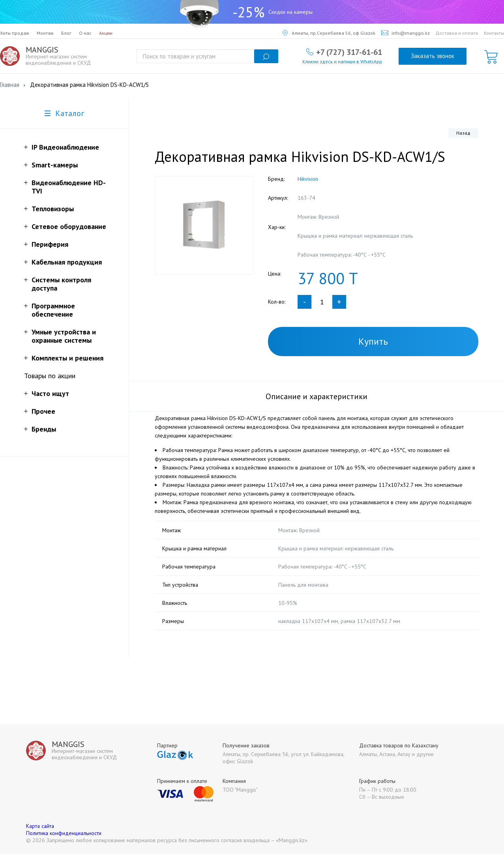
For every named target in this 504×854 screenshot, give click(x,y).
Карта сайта (40, 826)
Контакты (494, 33)
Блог (66, 33)
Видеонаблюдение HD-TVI (69, 187)
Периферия (50, 244)
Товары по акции (50, 376)
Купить (373, 341)
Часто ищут (50, 393)
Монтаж (45, 33)
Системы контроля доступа (61, 284)
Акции (106, 33)
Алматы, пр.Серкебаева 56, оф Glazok (329, 33)
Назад (463, 133)
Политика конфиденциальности (64, 833)
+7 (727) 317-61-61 (349, 52)
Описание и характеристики (317, 396)
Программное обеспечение (53, 310)
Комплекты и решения (67, 358)
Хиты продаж (15, 33)
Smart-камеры (55, 165)
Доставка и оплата (457, 33)
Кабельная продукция (67, 262)
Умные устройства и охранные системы (64, 336)
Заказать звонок (433, 56)
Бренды (44, 429)
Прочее (43, 411)
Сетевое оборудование (69, 226)
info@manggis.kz (406, 33)
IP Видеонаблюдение (65, 147)
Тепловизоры (53, 209)
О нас (85, 33)
